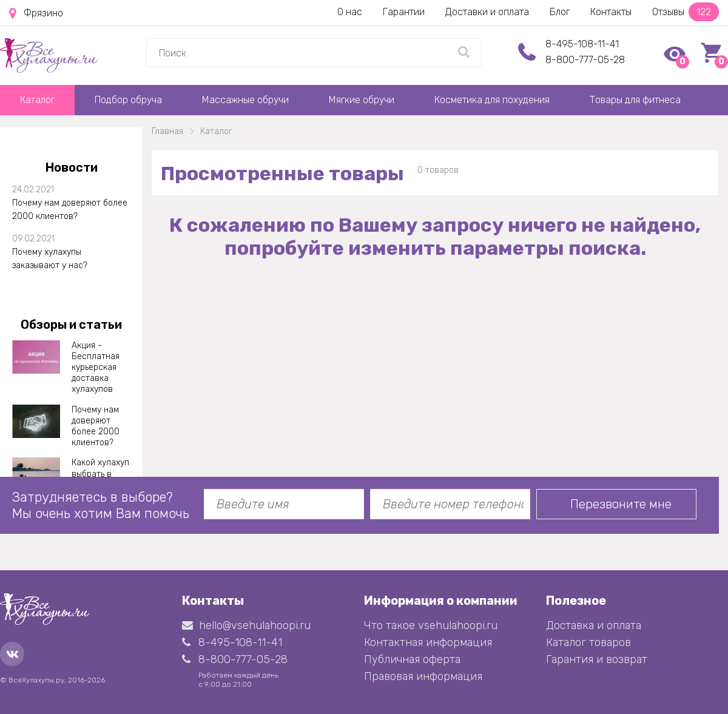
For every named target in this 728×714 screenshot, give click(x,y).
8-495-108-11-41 (582, 44)
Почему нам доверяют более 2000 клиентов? (70, 210)
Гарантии (404, 12)
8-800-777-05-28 (585, 60)
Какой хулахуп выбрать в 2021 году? (100, 473)
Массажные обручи (245, 100)
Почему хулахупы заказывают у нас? (50, 259)
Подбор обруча (128, 100)
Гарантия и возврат (597, 659)
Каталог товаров (588, 642)
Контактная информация (428, 642)
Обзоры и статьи (71, 325)
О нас (350, 12)
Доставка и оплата (594, 625)
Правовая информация (423, 676)
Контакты (611, 12)
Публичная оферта (412, 659)
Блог (560, 12)
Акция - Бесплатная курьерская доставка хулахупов (96, 368)
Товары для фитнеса (635, 100)
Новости (72, 167)
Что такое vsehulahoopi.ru (431, 625)
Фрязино (36, 13)
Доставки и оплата (487, 12)
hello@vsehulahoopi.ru (246, 625)
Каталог (37, 100)
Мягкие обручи (362, 100)
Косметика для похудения (492, 100)
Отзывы (686, 12)
